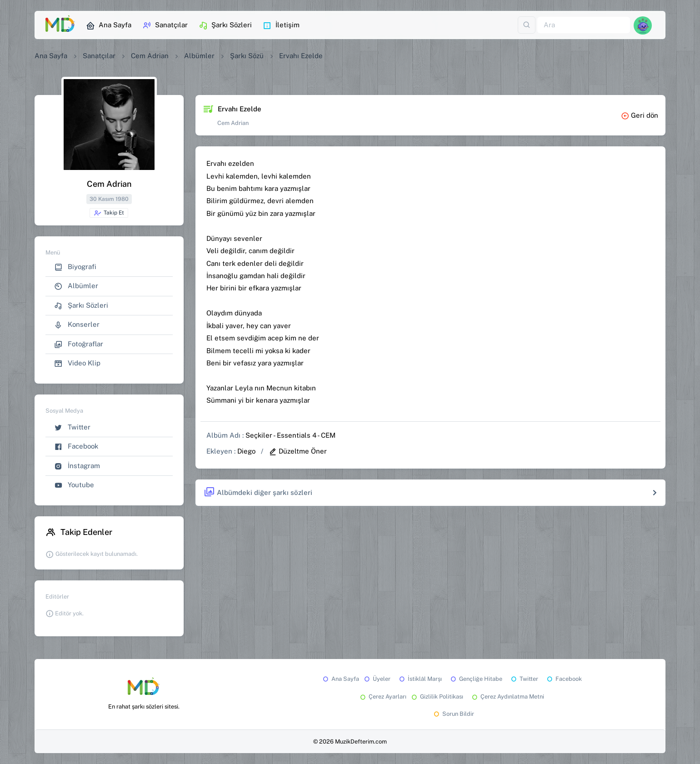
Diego (246, 451)
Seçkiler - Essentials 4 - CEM (290, 435)
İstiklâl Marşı (420, 679)
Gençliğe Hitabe (476, 679)
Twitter (72, 427)
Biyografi (75, 267)
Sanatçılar (165, 25)
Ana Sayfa (109, 25)
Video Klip (77, 363)
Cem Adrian (150, 56)
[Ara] (584, 25)
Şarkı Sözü (247, 56)
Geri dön (640, 115)
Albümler (199, 56)
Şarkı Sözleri (225, 25)
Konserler (77, 325)
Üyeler (377, 679)
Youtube (74, 485)
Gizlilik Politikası (437, 697)
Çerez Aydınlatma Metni (507, 697)
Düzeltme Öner (298, 451)
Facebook (76, 447)
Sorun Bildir (453, 714)
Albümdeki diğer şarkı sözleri (258, 492)
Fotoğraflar (79, 344)
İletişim (281, 25)
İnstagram (77, 466)
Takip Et (109, 213)
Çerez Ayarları (382, 697)
